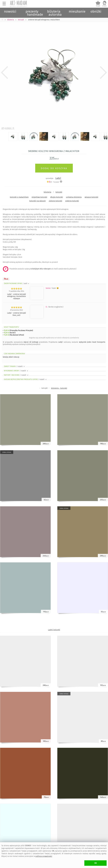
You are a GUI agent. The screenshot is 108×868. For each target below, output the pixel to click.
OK (96, 863)
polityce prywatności (44, 856)
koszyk (98, 6)
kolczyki (59, 192)
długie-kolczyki (57, 197)
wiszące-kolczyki (91, 197)
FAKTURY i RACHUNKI (16, 375)
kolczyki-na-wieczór (38, 201)
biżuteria (47, 192)
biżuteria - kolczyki (59, 388)
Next (103, 73)
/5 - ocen (53, 182)
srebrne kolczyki (72, 201)
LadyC (58, 178)
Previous (5, 73)
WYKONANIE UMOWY (16, 371)
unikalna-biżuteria (74, 197)
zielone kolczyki (56, 201)
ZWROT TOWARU (14, 366)
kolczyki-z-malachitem (19, 197)
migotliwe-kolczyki (39, 197)
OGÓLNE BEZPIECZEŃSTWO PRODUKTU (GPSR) (25, 379)
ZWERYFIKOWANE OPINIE (17, 284)
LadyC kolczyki (54, 630)
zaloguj (104, 6)
